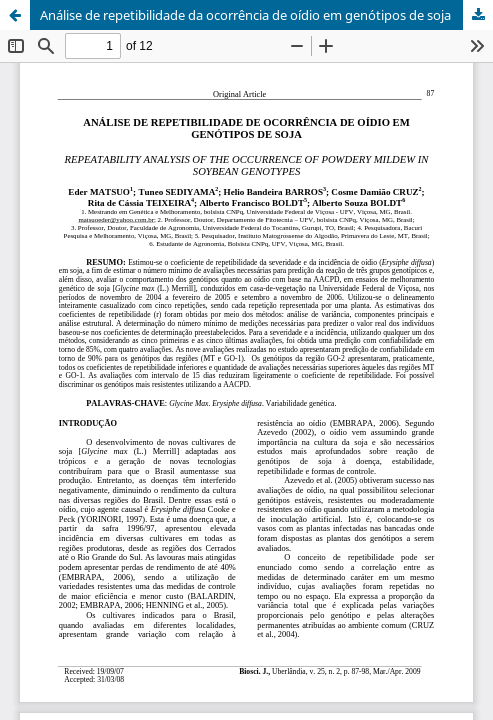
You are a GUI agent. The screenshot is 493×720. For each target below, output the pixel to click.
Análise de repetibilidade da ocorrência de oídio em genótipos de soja (245, 15)
